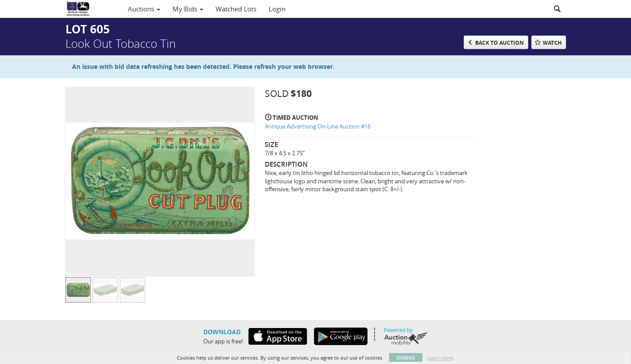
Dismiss (406, 358)
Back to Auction (499, 43)
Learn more (440, 358)
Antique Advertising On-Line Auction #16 (318, 126)
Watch (552, 43)
